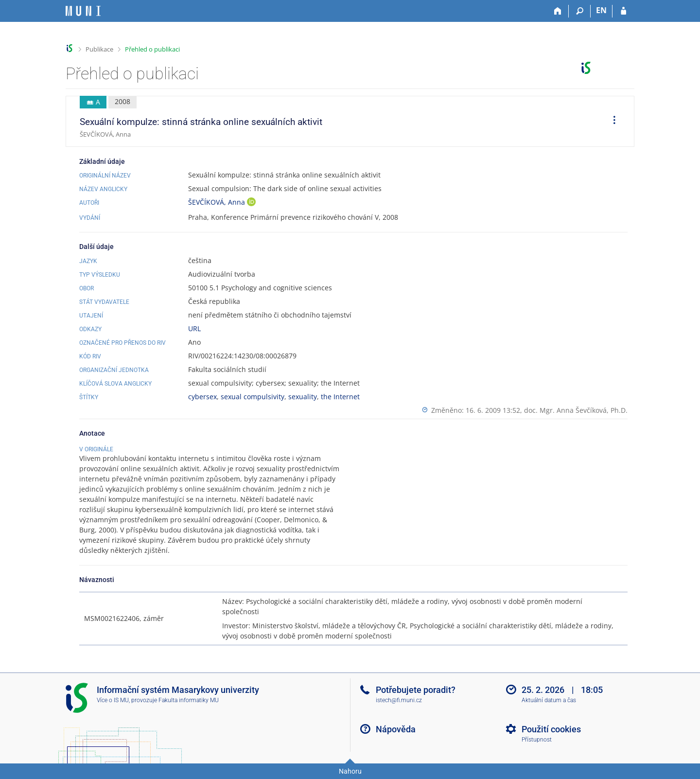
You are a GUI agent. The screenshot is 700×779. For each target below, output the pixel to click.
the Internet (340, 397)
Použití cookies (551, 729)
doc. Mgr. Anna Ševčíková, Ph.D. (576, 410)
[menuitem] (611, 122)
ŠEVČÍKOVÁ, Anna (218, 202)
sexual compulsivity (253, 397)
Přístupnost (537, 740)
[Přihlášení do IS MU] (623, 11)
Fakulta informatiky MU (189, 700)
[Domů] (558, 11)
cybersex (202, 397)
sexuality (303, 397)
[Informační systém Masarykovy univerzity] (83, 11)
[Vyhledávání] (580, 11)
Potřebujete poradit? (416, 690)
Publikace (99, 49)
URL (194, 328)
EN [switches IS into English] (601, 10)
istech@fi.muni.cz (399, 700)
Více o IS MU (113, 700)
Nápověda (396, 729)
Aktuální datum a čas (549, 700)
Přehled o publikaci (152, 49)
